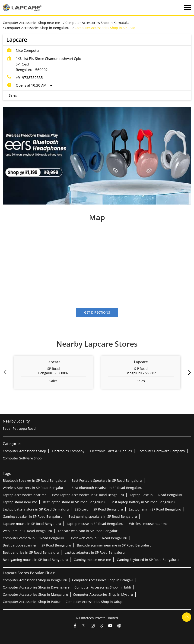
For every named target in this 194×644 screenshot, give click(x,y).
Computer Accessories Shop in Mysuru (103, 594)
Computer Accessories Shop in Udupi (94, 602)
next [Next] (188, 372)
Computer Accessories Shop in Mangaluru (35, 594)
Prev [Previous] (6, 372)
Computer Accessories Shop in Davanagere (36, 587)
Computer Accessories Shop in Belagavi (103, 580)
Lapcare (54, 362)
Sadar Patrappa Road (19, 428)
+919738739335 (29, 78)
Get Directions (97, 312)
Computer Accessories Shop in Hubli (103, 587)
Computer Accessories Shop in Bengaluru (35, 580)
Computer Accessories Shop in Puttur (32, 602)
